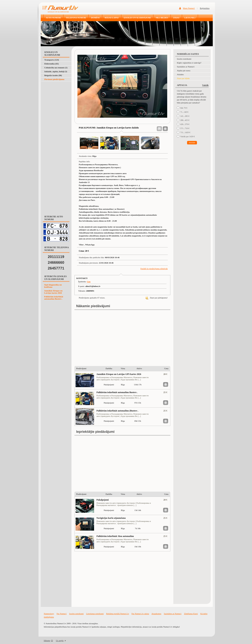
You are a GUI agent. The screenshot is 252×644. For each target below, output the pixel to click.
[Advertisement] (55, 91)
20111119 (56, 257)
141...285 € (185, 116)
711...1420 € (185, 132)
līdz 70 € (184, 108)
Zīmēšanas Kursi (191, 614)
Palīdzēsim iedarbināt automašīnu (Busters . (117, 411)
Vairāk (205, 85)
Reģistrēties (205, 8)
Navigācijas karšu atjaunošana (111, 518)
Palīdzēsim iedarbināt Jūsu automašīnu (115, 536)
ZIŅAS (176, 18)
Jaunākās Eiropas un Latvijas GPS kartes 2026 (119, 374)
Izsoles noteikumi (184, 59)
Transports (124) (52, 60)
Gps (89, 282)
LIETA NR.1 (190, 18)
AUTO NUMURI (53, 18)
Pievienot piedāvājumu (54, 79)
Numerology (49, 614)
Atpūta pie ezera (184, 71)
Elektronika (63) (52, 64)
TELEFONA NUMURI (76, 18)
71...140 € (184, 112)
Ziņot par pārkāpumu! (157, 298)
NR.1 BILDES (162, 18)
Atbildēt (192, 143)
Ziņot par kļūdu (183, 78)
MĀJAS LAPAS (112, 18)
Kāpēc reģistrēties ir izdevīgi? (189, 63)
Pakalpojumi (103, 500)
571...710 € (185, 128)
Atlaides (180, 74)
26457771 (56, 268)
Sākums (47, 640)
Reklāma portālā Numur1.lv (118, 614)
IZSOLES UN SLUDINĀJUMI (137, 18)
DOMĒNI (95, 18)
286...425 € (185, 120)
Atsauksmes (156, 614)
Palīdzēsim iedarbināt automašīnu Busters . (54, 298)
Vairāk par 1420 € (188, 136)
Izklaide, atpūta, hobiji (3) (56, 71)
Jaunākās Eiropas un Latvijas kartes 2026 (53, 292)
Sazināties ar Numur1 (186, 67)
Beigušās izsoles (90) (53, 75)
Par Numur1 (62, 614)
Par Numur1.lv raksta (140, 614)
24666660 (56, 262)
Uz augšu (60, 640)
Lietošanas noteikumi (95, 614)
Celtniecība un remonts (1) (56, 68)
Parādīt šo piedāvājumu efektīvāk (154, 269)
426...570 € (185, 124)
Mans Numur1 (189, 8)
